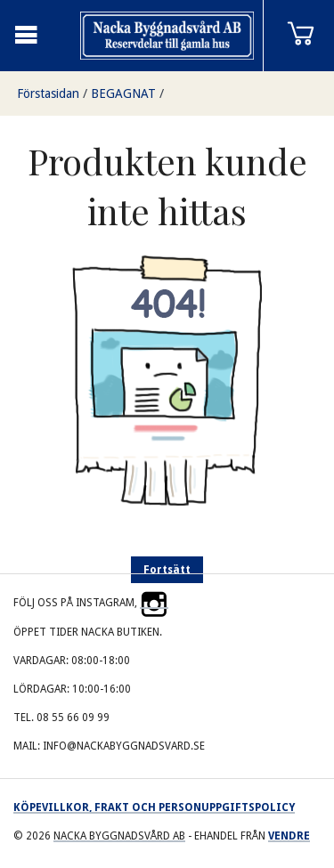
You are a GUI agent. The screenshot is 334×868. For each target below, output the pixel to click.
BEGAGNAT (123, 93)
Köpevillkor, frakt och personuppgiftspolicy (154, 807)
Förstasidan (48, 93)
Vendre (289, 836)
